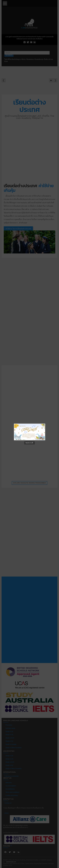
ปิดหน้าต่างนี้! (29, 443)
